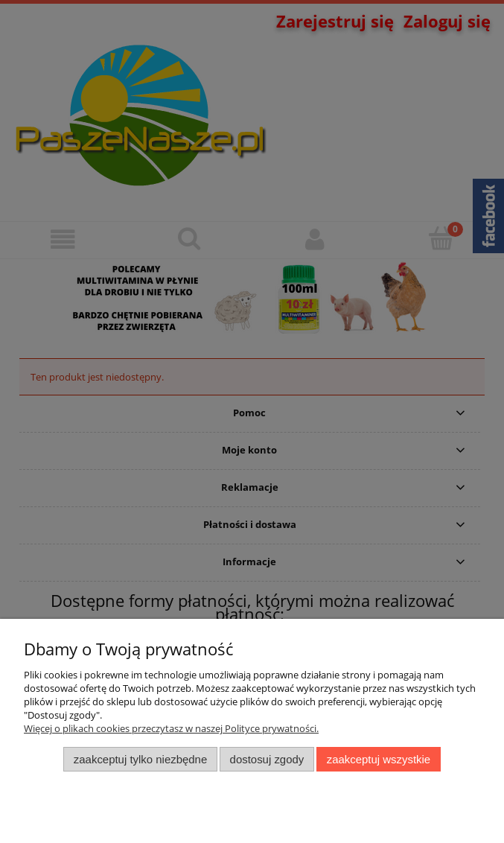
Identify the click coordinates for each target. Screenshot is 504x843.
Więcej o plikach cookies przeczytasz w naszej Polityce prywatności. (171, 728)
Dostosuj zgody (267, 759)
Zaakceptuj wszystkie (379, 759)
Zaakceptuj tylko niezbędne (140, 759)
